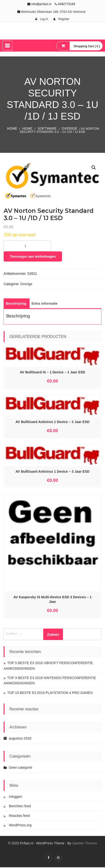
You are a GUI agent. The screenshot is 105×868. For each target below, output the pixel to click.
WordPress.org (20, 826)
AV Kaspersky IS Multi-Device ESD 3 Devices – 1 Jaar (53, 600)
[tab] (16, 304)
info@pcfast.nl (39, 4)
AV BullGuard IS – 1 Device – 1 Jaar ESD (52, 373)
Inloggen (15, 797)
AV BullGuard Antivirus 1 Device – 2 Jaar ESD (53, 422)
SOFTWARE (47, 128)
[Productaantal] (27, 247)
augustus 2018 (20, 739)
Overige (70, 128)
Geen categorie (21, 768)
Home (12, 128)
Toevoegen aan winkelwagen (33, 257)
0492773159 (67, 4)
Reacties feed (19, 816)
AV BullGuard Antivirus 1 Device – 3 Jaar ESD (53, 472)
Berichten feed (20, 807)
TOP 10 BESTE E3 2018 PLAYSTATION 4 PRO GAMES (50, 693)
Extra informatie (44, 304)
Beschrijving (16, 304)
